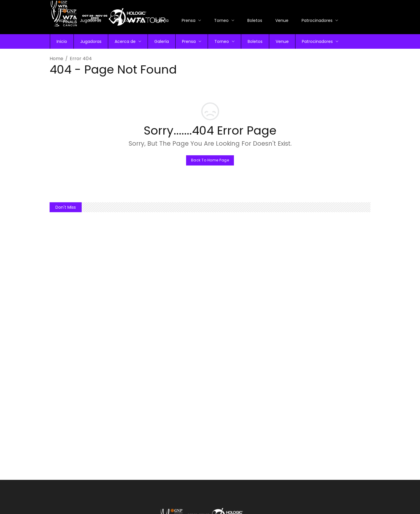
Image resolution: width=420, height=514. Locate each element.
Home (56, 59)
